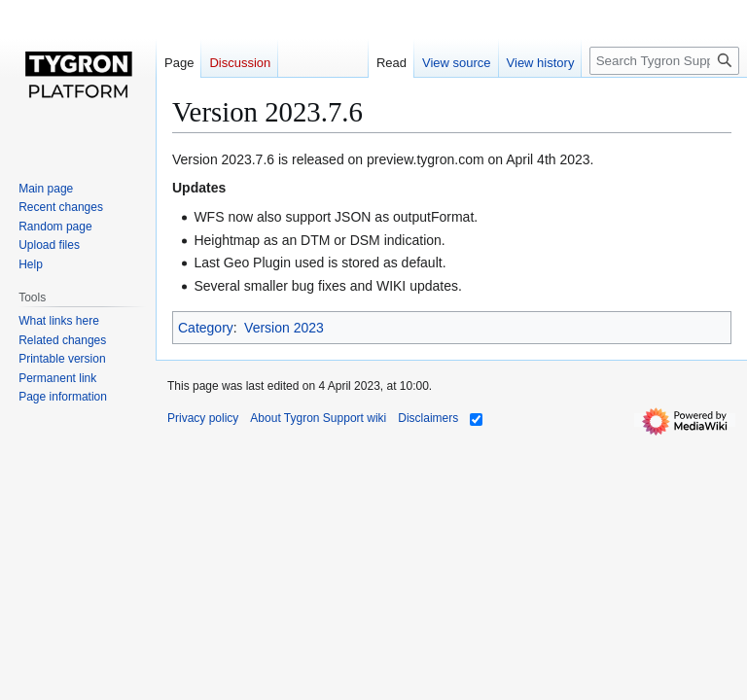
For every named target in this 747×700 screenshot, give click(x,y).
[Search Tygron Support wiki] (664, 61)
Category (206, 328)
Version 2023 (284, 328)
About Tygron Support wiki (318, 418)
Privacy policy (203, 418)
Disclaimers (428, 418)
